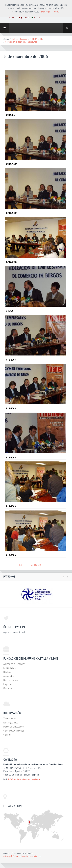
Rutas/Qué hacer (11, 723)
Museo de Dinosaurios (14, 727)
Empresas (8, 684)
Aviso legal (8, 856)
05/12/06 (10, 115)
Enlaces (16, 856)
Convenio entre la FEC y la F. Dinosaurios (21, 42)
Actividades (9, 676)
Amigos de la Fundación (14, 664)
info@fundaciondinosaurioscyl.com (24, 780)
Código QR (36, 565)
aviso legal (45, 12)
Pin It (20, 565)
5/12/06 (9, 311)
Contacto (7, 688)
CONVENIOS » (38, 39)
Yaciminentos (9, 719)
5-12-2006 (11, 360)
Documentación (10, 680)
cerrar (57, 12)
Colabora (7, 672)
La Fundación (9, 668)
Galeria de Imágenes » (21, 39)
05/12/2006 (11, 164)
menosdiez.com (35, 856)
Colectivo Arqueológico (14, 731)
